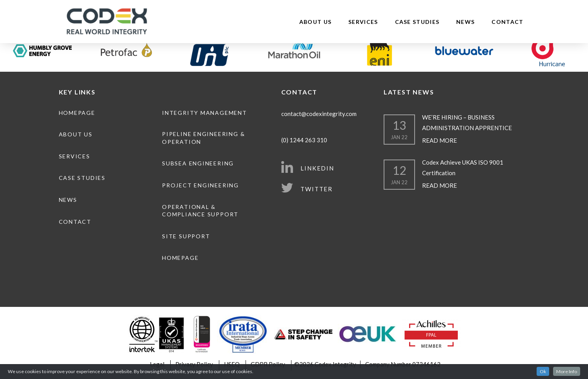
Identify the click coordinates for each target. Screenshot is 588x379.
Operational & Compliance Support (200, 211)
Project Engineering (200, 185)
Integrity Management (205, 113)
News (465, 22)
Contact (507, 22)
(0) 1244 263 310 (304, 140)
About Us (315, 22)
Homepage (77, 113)
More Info (567, 371)
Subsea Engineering (198, 163)
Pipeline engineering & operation (203, 138)
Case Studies (417, 22)
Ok (543, 371)
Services (363, 22)
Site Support (186, 236)
